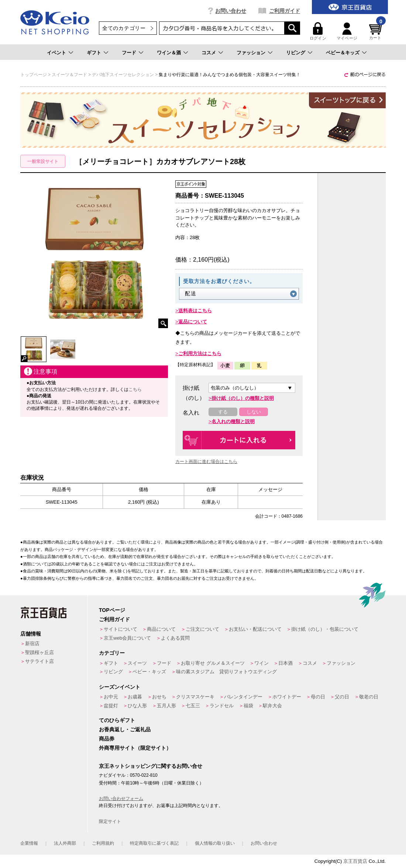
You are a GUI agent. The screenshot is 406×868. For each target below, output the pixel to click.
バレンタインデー (243, 697)
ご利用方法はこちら (200, 353)
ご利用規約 (103, 843)
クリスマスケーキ (195, 697)
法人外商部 (65, 843)
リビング (296, 53)
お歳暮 (135, 697)
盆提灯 (111, 706)
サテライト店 (39, 661)
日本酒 (285, 663)
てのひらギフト (117, 720)
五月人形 (166, 706)
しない (254, 412)
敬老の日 (369, 697)
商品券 (107, 739)
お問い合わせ (231, 11)
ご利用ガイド (285, 11)
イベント (56, 53)
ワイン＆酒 (169, 53)
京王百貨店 (355, 861)
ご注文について (202, 629)
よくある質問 (175, 638)
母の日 (318, 697)
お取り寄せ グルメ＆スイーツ (213, 663)
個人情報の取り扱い (215, 843)
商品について (161, 629)
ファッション (251, 53)
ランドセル (222, 706)
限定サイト (110, 821)
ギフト (94, 53)
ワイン (262, 663)
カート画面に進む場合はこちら (206, 462)
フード (129, 53)
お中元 (111, 697)
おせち (159, 697)
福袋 (248, 706)
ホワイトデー (287, 697)
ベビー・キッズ (149, 672)
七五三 (193, 706)
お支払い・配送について (255, 629)
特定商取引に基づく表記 (154, 843)
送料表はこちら (195, 311)
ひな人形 (137, 706)
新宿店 (32, 644)
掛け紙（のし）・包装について (325, 629)
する (223, 412)
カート (376, 31)
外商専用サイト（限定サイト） (135, 748)
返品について (193, 322)
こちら (135, 389)
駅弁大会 (272, 706)
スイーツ (137, 663)
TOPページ (112, 610)
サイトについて (121, 629)
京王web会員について (127, 638)
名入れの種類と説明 (233, 421)
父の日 (342, 697)
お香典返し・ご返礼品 (125, 729)
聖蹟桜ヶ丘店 (39, 652)
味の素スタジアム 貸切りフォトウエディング (226, 672)
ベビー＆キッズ (343, 53)
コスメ (209, 53)
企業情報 (29, 843)
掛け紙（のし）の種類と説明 (243, 398)
